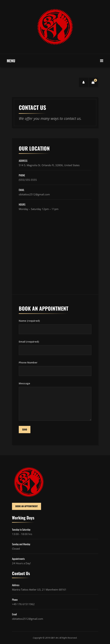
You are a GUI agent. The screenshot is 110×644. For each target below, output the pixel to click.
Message (24, 383)
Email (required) (29, 342)
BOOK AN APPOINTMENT (27, 506)
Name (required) (29, 321)
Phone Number (28, 362)
